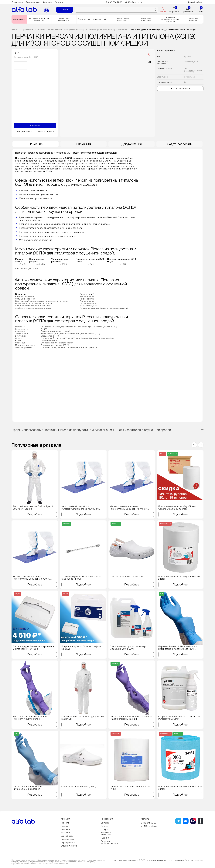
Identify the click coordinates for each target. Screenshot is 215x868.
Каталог (65, 10)
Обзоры (64, 826)
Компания (65, 819)
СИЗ (106, 19)
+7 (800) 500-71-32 (114, 2)
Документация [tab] (132, 144)
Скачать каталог (33, 2)
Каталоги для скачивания (107, 834)
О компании (17, 2)
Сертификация (68, 843)
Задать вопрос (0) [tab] (179, 144)
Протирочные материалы (122, 19)
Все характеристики (180, 89)
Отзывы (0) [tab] (84, 144)
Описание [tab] (36, 144)
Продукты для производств (64, 19)
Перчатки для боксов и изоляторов (103, 30)
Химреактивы (19, 19)
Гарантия (105, 838)
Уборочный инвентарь (146, 19)
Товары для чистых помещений (32, 30)
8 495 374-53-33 (149, 823)
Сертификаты (67, 836)
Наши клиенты (67, 839)
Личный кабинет (196, 2)
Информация (107, 819)
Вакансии (65, 833)
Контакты (59, 2)
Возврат (105, 829)
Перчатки (97, 19)
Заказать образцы (45, 131)
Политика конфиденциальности (111, 842)
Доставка (48, 2)
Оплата (104, 826)
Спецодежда (84, 19)
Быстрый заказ (24, 131)
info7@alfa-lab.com (149, 826)
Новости (65, 823)
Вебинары (66, 829)
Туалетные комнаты (193, 19)
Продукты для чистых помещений (39, 19)
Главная (15, 30)
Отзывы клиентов (69, 846)
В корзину (35, 126)
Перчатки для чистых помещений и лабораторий (67, 30)
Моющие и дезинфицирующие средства (170, 19)
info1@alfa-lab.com (134, 2)
